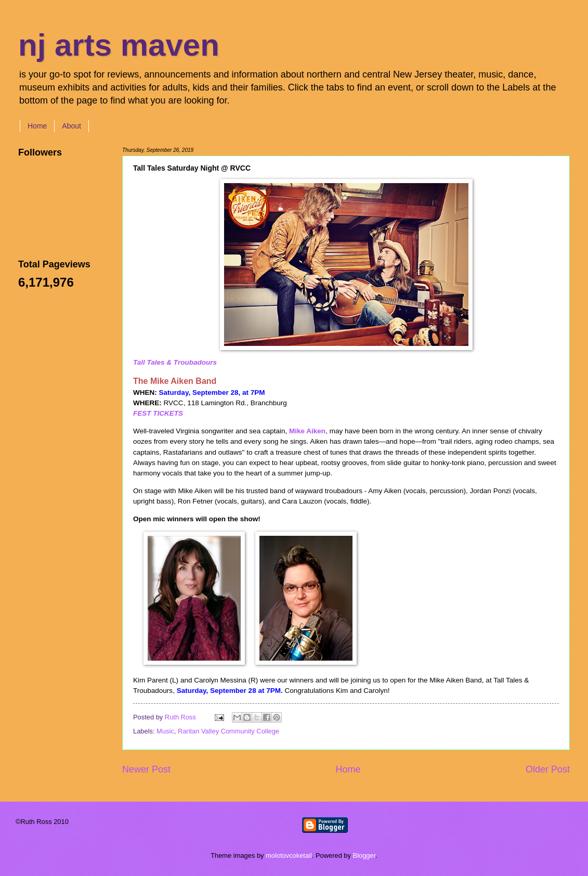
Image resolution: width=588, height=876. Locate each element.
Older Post (548, 769)
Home (37, 126)
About (71, 126)
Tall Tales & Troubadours (175, 362)
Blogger (364, 855)
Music (165, 731)
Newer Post (146, 769)
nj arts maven (119, 45)
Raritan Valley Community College (228, 731)
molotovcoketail (289, 855)
